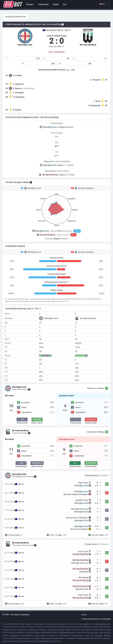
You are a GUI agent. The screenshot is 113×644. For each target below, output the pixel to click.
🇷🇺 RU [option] (102, 4)
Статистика (43, 4)
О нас (84, 615)
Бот (65, 4)
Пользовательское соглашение (96, 619)
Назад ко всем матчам (15, 17)
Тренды (30, 4)
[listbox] (104, 4)
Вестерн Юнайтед (82, 188)
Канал (56, 4)
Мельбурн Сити (31, 188)
